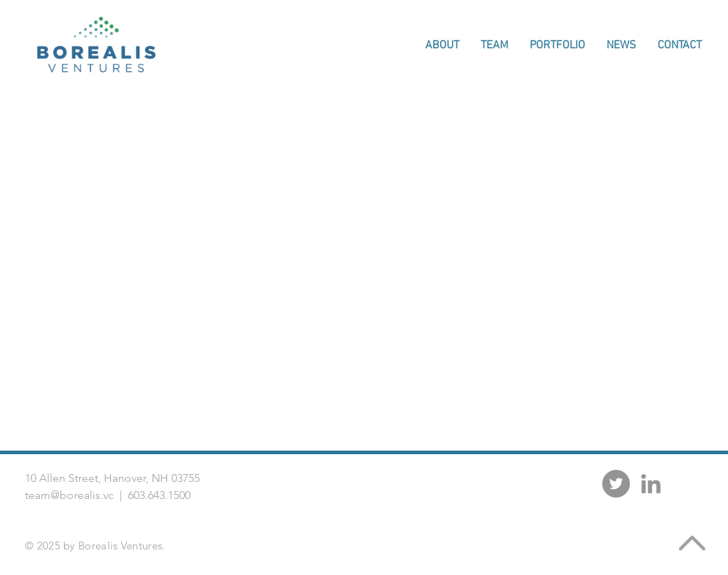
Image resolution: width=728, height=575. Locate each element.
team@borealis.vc (69, 495)
